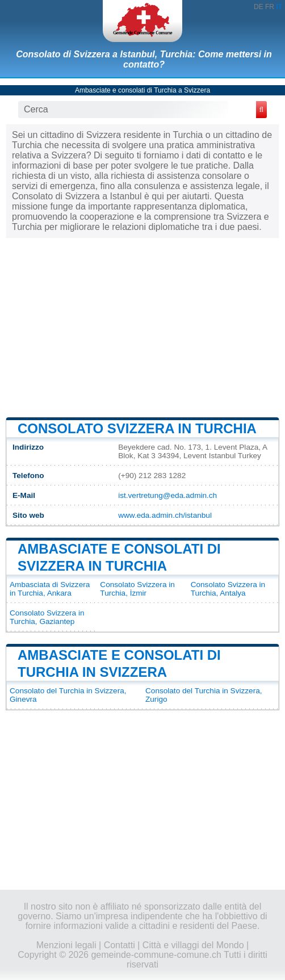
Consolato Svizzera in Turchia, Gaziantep (47, 617)
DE (259, 7)
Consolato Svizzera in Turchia (137, 428)
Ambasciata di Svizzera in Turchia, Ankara (50, 589)
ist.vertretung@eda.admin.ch (167, 495)
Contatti (120, 945)
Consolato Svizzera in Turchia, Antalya (228, 589)
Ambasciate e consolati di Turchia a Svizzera (142, 90)
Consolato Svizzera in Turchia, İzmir (137, 589)
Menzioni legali (66, 945)
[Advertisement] (142, 326)
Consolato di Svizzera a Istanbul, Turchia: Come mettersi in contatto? (144, 59)
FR (270, 7)
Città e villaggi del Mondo (193, 945)
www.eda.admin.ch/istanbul (165, 515)
